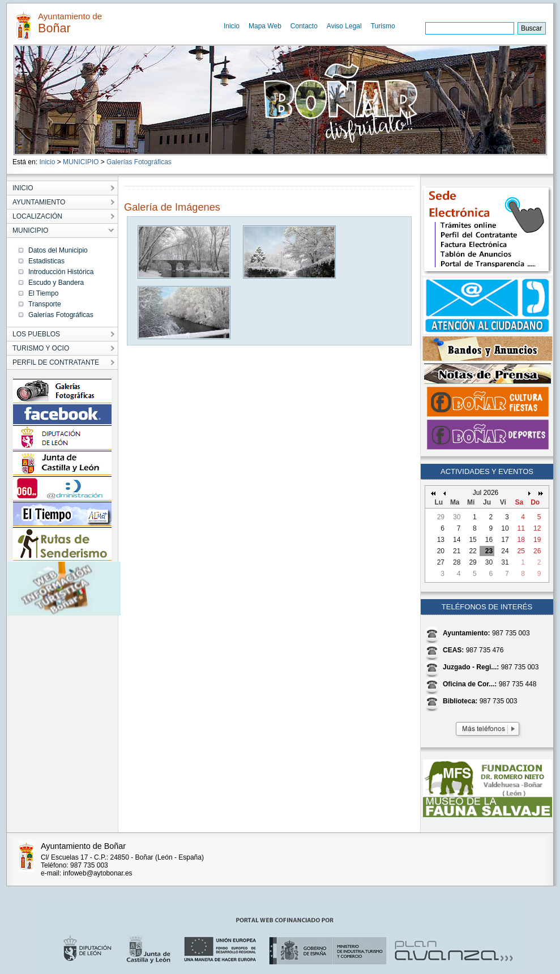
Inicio (232, 26)
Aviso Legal (344, 26)
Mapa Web (265, 26)
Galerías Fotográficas (139, 162)
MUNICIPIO (81, 162)
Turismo (383, 26)
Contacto (304, 26)
